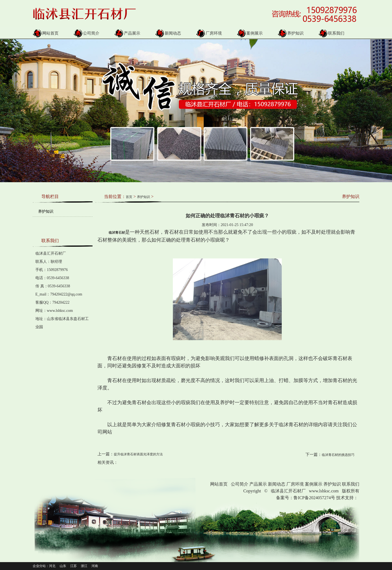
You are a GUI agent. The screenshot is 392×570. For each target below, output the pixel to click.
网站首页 (46, 33)
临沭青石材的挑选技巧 (338, 455)
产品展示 (127, 33)
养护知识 (291, 33)
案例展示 (250, 33)
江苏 (73, 566)
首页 (129, 197)
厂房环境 (209, 33)
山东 (63, 566)
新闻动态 (168, 33)
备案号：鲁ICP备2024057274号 (306, 498)
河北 (52, 566)
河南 (95, 566)
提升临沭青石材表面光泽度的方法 (138, 454)
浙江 (84, 566)
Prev (3, 105)
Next (379, 105)
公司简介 (86, 33)
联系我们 (331, 33)
